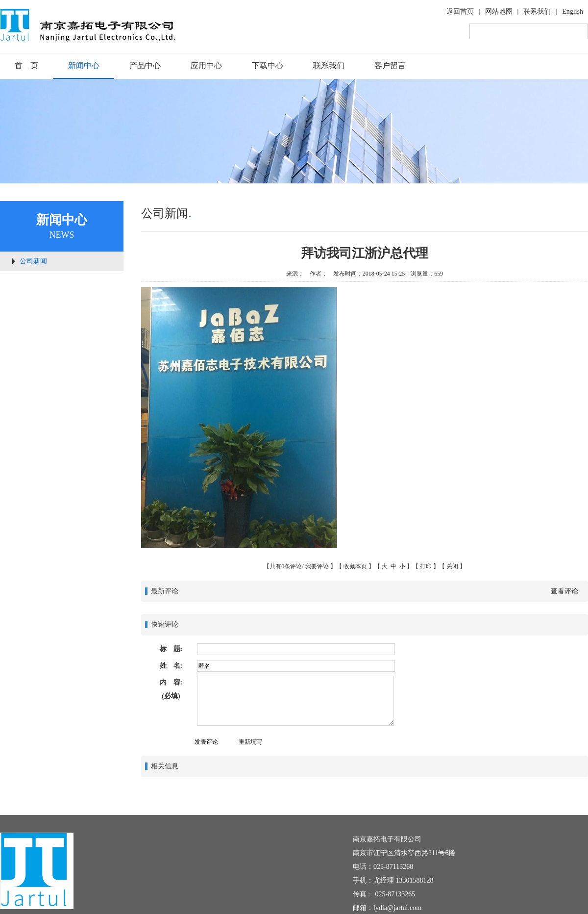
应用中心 (206, 65)
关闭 (452, 566)
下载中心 (268, 65)
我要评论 (317, 566)
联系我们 (537, 12)
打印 (426, 566)
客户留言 (390, 65)
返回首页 (460, 12)
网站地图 (499, 12)
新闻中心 (84, 65)
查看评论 (564, 591)
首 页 (26, 65)
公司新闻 (33, 261)
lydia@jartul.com (397, 908)
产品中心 (145, 65)
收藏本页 (355, 566)
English (573, 12)
